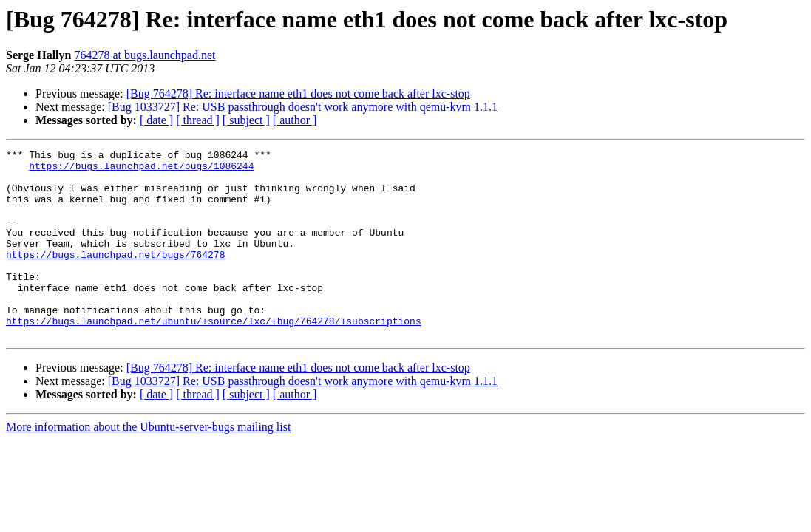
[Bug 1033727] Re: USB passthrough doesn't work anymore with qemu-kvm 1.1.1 (303, 107)
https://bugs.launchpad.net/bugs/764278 (115, 276)
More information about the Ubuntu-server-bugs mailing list (148, 464)
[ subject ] (246, 120)
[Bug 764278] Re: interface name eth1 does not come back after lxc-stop (298, 93)
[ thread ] (198, 120)
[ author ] (295, 120)
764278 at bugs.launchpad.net (145, 55)
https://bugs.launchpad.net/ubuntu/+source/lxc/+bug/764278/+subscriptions (214, 356)
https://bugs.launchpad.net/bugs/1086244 (141, 170)
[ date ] (156, 120)
